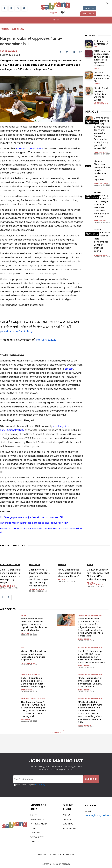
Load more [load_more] (54, 733)
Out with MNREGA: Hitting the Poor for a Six (102, 71)
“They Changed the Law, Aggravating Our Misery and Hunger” (69, 573)
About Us (90, 8)
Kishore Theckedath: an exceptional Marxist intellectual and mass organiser (34, 655)
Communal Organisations (101, 90)
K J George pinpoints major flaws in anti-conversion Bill (31, 517)
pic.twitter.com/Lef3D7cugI (17, 331)
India (96, 46)
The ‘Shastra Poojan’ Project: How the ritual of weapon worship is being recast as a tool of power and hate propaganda (33, 709)
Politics (5, 29)
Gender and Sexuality (10, 565)
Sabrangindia (9, 51)
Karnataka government (30, 148)
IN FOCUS (92, 99)
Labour (97, 76)
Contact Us (88, 14)
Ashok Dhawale (101, 171)
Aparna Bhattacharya (95, 584)
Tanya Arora (27, 633)
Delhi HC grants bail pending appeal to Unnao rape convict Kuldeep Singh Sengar (11, 576)
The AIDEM (63, 580)
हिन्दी (63, 12)
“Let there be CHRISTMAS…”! (100, 43)
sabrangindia (100, 139)
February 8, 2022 (46, 340)
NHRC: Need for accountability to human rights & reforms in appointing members (101, 56)
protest (69, 369)
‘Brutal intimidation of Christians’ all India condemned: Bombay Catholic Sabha (102, 227)
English (54, 12)
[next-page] (9, 597)
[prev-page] (3, 597)
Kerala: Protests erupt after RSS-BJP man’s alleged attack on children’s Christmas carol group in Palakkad (102, 192)
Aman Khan (26, 720)
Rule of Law (18, 29)
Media (23, 615)
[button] (107, 3)
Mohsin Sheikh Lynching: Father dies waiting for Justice (101, 84)
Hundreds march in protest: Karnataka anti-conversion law (34, 523)
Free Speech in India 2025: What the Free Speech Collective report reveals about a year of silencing (34, 624)
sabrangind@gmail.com (98, 815)
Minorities (34, 565)
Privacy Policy (40, 785)
